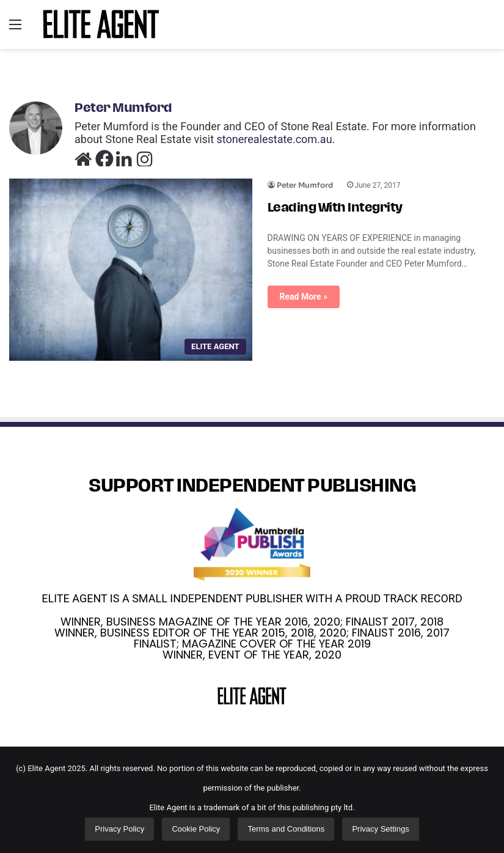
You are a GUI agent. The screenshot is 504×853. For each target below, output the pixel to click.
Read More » (304, 297)
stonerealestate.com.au (275, 139)
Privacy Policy (119, 829)
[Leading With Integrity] (131, 270)
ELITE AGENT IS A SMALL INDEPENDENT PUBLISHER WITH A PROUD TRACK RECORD (252, 598)
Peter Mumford (123, 109)
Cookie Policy (196, 829)
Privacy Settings (380, 829)
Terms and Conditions (286, 829)
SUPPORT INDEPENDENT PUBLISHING (252, 487)
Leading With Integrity (335, 209)
